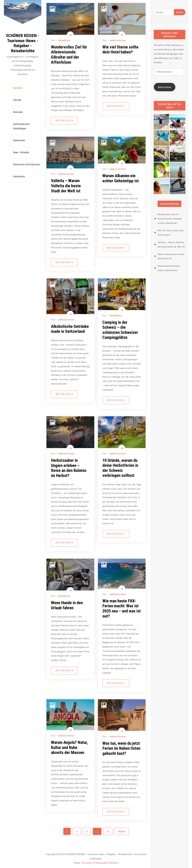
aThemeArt (113, 863)
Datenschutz (19, 176)
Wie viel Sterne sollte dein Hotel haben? (120, 50)
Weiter (122, 831)
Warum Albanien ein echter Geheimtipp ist (121, 178)
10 (108, 831)
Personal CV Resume (93, 863)
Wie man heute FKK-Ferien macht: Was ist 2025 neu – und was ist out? (122, 609)
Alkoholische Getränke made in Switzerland (70, 329)
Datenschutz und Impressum (27, 164)
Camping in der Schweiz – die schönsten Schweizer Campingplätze (120, 330)
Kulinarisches (19, 140)
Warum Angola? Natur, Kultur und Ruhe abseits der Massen (69, 747)
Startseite (18, 88)
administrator (118, 40)
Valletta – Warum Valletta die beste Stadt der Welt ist (66, 186)
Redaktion (64, 40)
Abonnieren (165, 87)
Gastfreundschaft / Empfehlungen (22, 126)
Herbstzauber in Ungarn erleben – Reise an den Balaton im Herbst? (69, 468)
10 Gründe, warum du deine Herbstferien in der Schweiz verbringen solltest (120, 468)
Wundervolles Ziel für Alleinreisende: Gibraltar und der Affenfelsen (69, 55)
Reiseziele (18, 112)
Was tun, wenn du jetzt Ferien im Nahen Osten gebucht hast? (121, 748)
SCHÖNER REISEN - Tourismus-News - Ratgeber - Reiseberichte (23, 43)
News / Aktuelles (21, 152)
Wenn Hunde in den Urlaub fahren (67, 605)
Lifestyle (17, 100)
